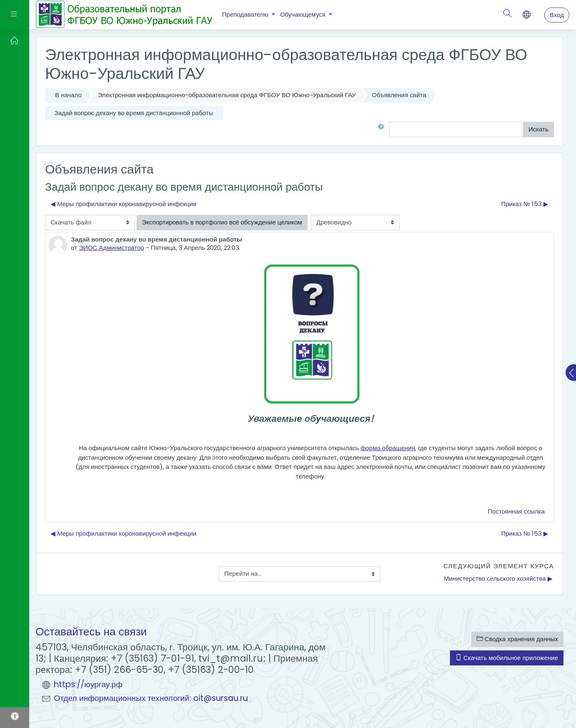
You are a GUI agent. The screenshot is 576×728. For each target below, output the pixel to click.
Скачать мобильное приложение (507, 658)
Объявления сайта (399, 95)
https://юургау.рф (88, 684)
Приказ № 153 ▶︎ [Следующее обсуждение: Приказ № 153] (525, 204)
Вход (557, 15)
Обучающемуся (304, 14)
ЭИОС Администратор (111, 248)
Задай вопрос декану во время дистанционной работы (134, 113)
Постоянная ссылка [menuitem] (516, 511)
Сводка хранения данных (517, 639)
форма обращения (388, 448)
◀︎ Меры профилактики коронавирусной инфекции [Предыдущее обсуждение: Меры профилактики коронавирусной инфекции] (124, 204)
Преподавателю (246, 14)
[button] (383, 130)
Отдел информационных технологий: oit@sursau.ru (151, 698)
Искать (538, 129)
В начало (68, 95)
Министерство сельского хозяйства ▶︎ (498, 578)
